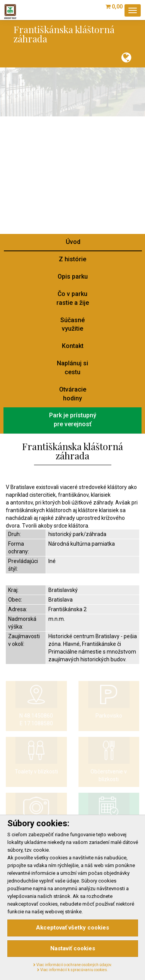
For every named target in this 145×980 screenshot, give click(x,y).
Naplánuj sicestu (72, 368)
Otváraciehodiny (73, 394)
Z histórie (72, 259)
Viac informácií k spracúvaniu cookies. (73, 970)
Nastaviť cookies (73, 948)
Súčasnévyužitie (72, 324)
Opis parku (73, 277)
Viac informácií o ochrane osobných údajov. (73, 965)
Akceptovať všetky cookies (72, 928)
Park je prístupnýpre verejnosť (73, 420)
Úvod (73, 242)
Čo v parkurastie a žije (73, 298)
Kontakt (73, 346)
